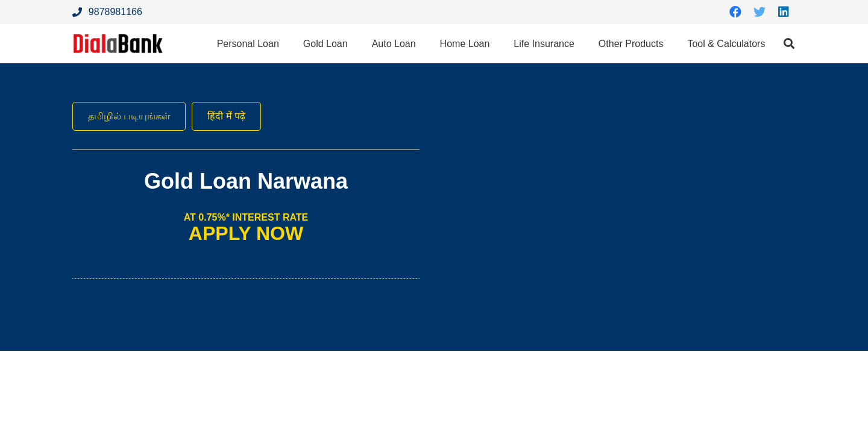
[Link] (118, 44)
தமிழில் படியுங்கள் (129, 116)
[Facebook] (735, 12)
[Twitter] (759, 12)
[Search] (789, 44)
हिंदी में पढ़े (226, 116)
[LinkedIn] (784, 12)
